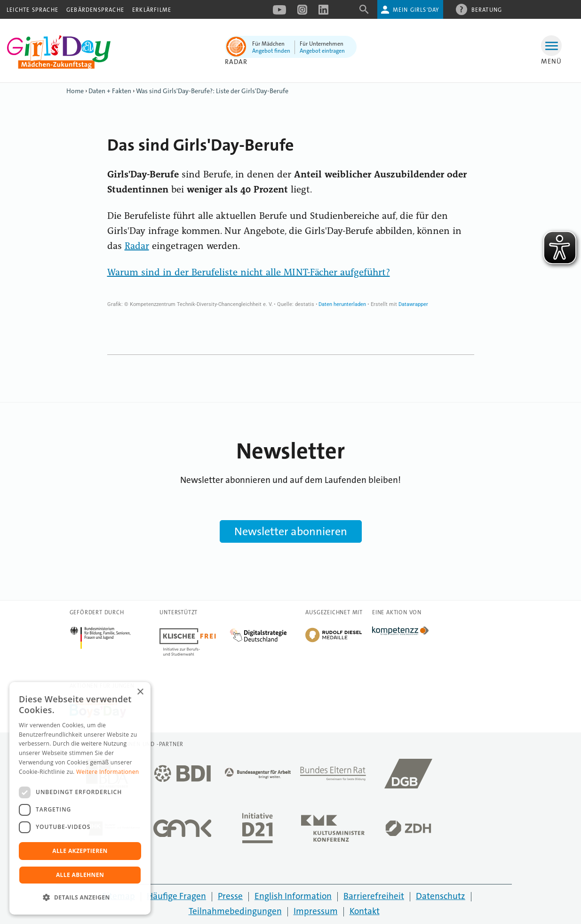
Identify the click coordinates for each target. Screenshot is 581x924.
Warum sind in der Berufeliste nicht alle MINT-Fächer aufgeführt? (249, 273)
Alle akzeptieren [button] (80, 851)
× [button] (140, 692)
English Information (293, 896)
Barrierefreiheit (374, 896)
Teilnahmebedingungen (235, 911)
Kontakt (365, 911)
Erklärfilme (152, 10)
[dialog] (80, 798)
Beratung (487, 9)
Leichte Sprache (32, 10)
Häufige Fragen (176, 896)
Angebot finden (271, 51)
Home (75, 91)
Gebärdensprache (95, 10)
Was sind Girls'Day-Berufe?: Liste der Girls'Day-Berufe (212, 91)
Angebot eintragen (322, 51)
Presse (230, 896)
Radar (236, 62)
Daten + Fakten (110, 91)
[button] (80, 898)
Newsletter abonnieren (291, 531)
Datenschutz (441, 896)
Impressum (316, 911)
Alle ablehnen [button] (80, 875)
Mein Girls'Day (416, 10)
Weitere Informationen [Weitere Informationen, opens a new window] (108, 772)
